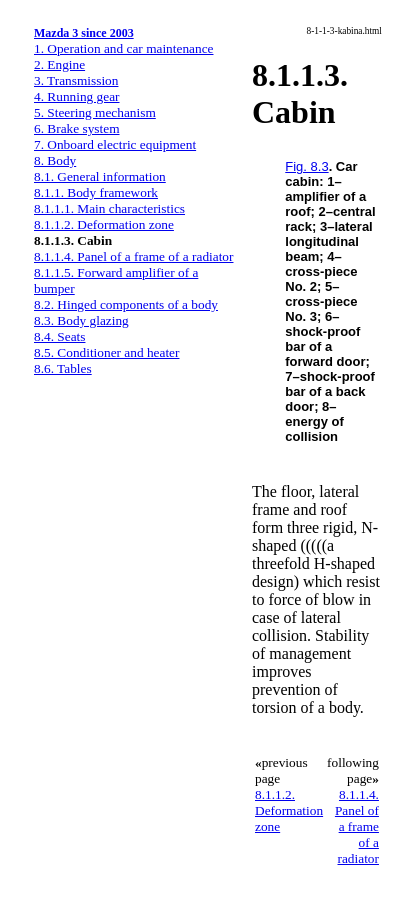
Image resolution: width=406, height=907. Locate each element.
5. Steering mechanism (95, 112)
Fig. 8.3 (306, 166)
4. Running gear (77, 96)
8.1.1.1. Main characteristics (109, 208)
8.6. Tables (63, 368)
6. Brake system (77, 128)
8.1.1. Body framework (96, 192)
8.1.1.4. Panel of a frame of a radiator (133, 256)
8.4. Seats (59, 336)
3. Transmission (76, 80)
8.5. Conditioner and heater (106, 352)
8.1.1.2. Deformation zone (104, 224)
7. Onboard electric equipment (115, 144)
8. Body (55, 160)
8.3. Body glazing (81, 320)
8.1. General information (100, 176)
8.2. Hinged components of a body (126, 304)
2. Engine (59, 64)
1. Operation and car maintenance (123, 48)
